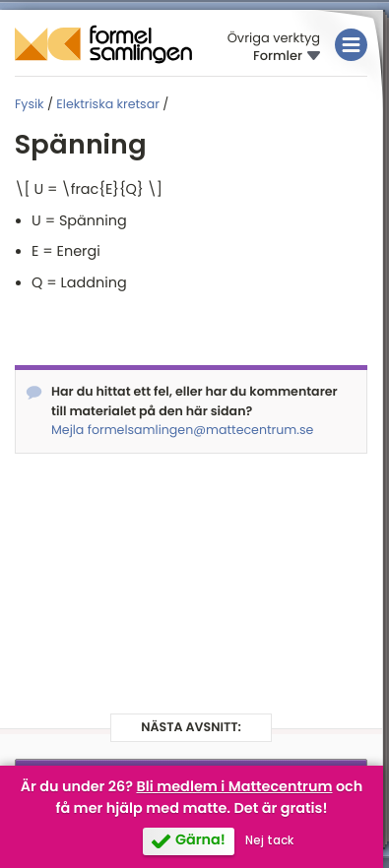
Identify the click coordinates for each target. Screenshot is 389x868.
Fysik (30, 105)
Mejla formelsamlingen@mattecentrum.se (182, 431)
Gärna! (200, 840)
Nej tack (269, 840)
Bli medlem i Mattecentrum (234, 787)
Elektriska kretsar (108, 105)
